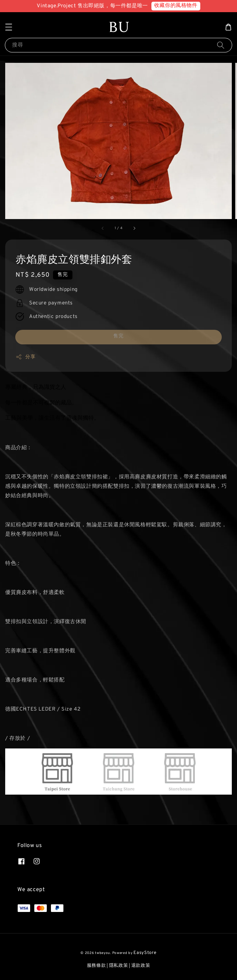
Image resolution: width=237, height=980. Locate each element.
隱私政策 (119, 966)
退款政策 (141, 966)
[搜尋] (221, 45)
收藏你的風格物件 (176, 6)
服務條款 (96, 966)
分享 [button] (25, 357)
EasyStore (145, 953)
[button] (9, 27)
